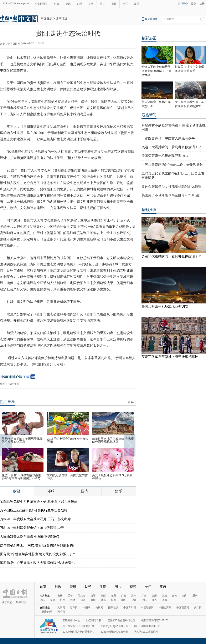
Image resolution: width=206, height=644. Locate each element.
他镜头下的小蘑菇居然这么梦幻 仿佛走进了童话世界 (156, 71)
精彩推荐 (149, 210)
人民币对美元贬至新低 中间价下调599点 (30, 537)
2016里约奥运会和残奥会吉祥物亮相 (68, 440)
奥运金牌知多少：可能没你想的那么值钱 (171, 186)
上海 (165, 600)
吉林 (60, 596)
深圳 (113, 596)
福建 (134, 600)
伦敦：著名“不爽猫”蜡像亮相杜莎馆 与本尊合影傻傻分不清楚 (22, 477)
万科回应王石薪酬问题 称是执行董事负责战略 (34, 510)
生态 (17, 384)
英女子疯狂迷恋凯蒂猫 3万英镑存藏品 (112, 477)
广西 (124, 596)
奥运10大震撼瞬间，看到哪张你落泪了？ (171, 147)
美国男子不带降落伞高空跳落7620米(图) (171, 195)
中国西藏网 (183, 608)
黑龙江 (82, 596)
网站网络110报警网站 (146, 632)
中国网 (87, 608)
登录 (194, 4)
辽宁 (70, 596)
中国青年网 (130, 608)
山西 (83, 600)
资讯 (68, 4)
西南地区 (62, 18)
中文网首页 (41, 4)
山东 (124, 600)
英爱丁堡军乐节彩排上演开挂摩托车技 (170, 357)
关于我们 (7, 602)
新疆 (93, 596)
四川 (185, 596)
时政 (57, 4)
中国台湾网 (165, 608)
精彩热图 (149, 38)
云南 (175, 596)
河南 (63, 600)
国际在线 (113, 608)
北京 (103, 600)
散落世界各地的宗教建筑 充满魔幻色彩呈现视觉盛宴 (113, 440)
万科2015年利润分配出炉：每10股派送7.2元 (32, 528)
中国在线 (47, 18)
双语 (137, 4)
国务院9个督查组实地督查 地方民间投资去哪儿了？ (38, 554)
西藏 (164, 596)
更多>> (132, 402)
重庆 (195, 596)
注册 (202, 4)
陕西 (103, 596)
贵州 (154, 596)
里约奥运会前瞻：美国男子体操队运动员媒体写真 (22, 440)
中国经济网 (147, 608)
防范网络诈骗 (94, 620)
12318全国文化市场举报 (114, 632)
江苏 (154, 600)
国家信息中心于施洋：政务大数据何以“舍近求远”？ (38, 563)
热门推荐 (7, 402)
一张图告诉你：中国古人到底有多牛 (168, 138)
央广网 (198, 608)
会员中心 (183, 3)
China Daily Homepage (16, 4)
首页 (43, 587)
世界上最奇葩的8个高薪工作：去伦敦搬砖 (172, 165)
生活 (91, 4)
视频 (114, 4)
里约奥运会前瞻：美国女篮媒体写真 (67, 477)
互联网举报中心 (71, 620)
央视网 (99, 608)
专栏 (125, 4)
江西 (114, 600)
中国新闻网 (46, 612)
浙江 (144, 600)
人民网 (61, 608)
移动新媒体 (151, 19)
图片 (102, 4)
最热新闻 (149, 115)
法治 (11, 384)
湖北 (42, 600)
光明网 (61, 612)
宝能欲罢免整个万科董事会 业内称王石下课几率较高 (39, 502)
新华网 (74, 608)
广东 (144, 596)
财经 (79, 4)
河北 (73, 600)
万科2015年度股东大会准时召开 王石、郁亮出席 (35, 519)
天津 (93, 600)
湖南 (52, 600)
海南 (134, 596)
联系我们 (21, 602)
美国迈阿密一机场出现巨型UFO (165, 156)
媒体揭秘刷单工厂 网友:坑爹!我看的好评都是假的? (37, 545)
